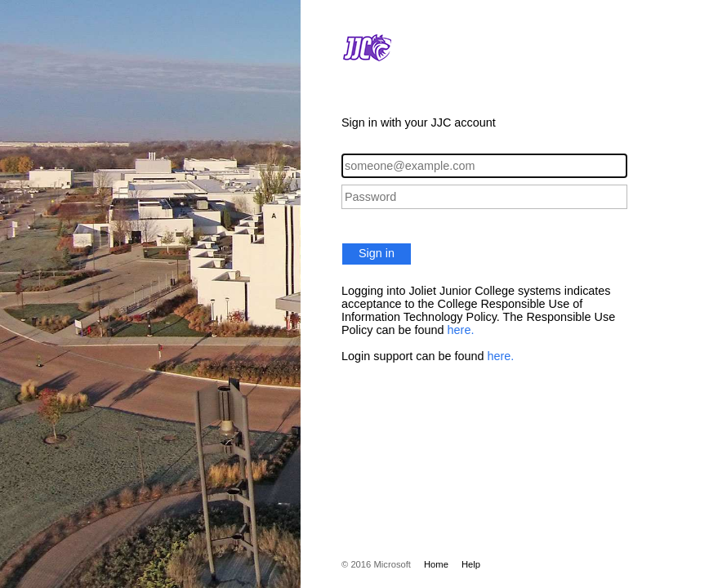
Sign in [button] (377, 253)
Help (471, 564)
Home (436, 564)
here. (461, 330)
